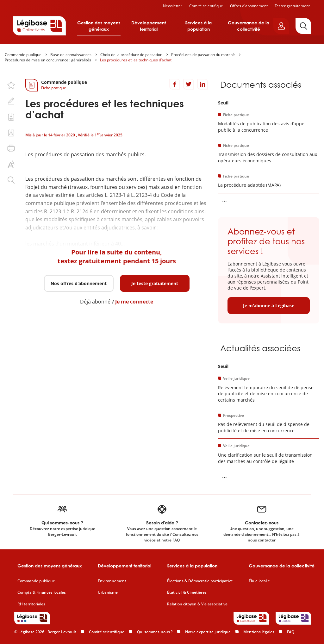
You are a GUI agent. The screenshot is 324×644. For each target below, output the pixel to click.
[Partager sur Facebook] (175, 84)
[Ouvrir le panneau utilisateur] (281, 26)
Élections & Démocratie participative (200, 581)
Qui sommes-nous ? (155, 632)
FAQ (291, 632)
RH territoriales (31, 604)
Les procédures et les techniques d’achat (136, 60)
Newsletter (173, 6)
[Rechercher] (303, 26)
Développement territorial (149, 26)
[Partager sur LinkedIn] (202, 84)
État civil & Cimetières (187, 592)
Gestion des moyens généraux (99, 26)
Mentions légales (259, 632)
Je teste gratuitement (155, 283)
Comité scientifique (206, 6)
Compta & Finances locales (42, 592)
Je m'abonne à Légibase (269, 306)
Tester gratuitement (292, 6)
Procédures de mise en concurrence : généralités (48, 60)
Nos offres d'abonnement (79, 283)
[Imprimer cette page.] (11, 148)
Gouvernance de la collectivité (249, 26)
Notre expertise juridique (208, 632)
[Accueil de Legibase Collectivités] (39, 26)
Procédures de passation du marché (203, 55)
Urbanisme (108, 592)
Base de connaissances (71, 55)
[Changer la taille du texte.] (11, 164)
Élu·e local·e (259, 581)
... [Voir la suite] (224, 199)
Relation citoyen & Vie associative (197, 604)
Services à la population (198, 26)
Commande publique (23, 55)
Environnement (112, 581)
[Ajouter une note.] (11, 101)
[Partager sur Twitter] (189, 84)
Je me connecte (134, 302)
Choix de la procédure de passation (131, 55)
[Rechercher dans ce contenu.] (11, 180)
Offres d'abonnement (249, 6)
